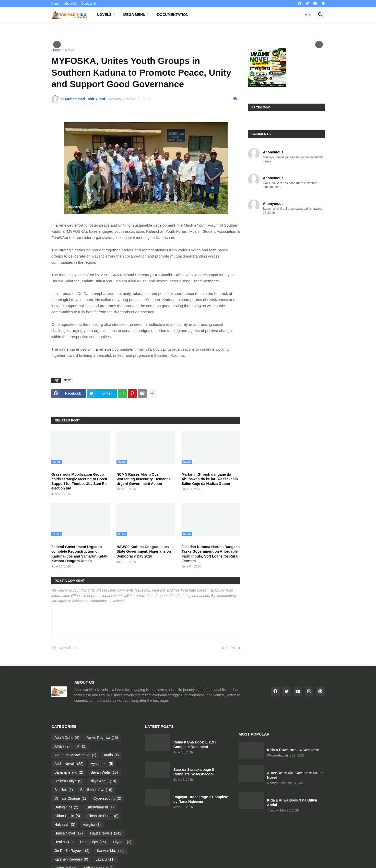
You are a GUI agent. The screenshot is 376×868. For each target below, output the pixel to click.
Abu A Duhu (67, 738)
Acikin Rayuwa (102, 738)
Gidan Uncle (67, 816)
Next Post (230, 648)
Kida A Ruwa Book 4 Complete (293, 750)
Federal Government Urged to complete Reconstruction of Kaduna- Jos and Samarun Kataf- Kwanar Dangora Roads (79, 554)
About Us (70, 4)
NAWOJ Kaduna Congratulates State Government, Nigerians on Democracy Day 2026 (144, 551)
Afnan (62, 747)
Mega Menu (134, 15)
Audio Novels (69, 764)
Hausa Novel (69, 833)
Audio (111, 755)
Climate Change (70, 799)
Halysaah (65, 825)
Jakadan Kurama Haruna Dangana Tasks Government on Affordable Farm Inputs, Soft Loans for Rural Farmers (211, 554)
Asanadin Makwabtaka (75, 755)
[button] (308, 15)
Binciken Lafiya (96, 790)
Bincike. (64, 790)
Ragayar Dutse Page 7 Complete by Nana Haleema (201, 799)
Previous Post (65, 648)
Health (63, 842)
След (319, 44)
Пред (57, 44)
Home (55, 4)
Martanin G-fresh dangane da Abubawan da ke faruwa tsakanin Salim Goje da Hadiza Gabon (210, 479)
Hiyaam (122, 842)
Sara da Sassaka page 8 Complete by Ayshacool (194, 772)
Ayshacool (102, 764)
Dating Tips (66, 807)
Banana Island (69, 773)
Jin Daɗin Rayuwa (72, 851)
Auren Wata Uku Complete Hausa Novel (295, 775)
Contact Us (89, 4)
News (69, 50)
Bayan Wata (104, 773)
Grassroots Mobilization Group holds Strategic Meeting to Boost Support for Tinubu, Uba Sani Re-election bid (80, 481)
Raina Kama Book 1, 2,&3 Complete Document (195, 744)
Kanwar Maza (111, 851)
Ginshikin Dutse (103, 816)
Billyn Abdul (103, 781)
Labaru (105, 860)
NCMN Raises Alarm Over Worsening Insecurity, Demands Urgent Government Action (144, 479)
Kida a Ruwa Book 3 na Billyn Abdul (292, 803)
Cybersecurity (107, 799)
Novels (104, 15)
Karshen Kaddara (71, 860)
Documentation (173, 15)
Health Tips (93, 842)
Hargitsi (92, 825)
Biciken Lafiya (68, 781)
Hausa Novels (106, 833)
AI (82, 747)
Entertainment (100, 807)
